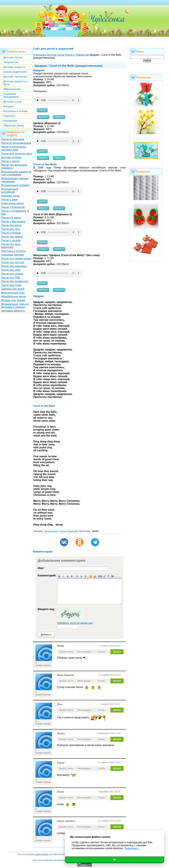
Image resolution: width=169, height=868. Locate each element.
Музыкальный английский (10, 190)
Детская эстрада (11, 157)
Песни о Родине (11, 233)
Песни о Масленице (13, 221)
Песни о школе (10, 161)
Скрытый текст (100, 576)
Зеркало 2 (59, 117)
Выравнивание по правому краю (85, 576)
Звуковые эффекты (13, 311)
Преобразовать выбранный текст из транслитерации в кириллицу (108, 576)
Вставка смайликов (91, 576)
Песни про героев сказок (16, 259)
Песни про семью (12, 237)
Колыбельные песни (14, 296)
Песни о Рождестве (13, 207)
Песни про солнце (12, 274)
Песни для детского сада (16, 154)
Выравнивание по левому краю (77, 576)
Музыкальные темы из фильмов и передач (15, 306)
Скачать (42, 110)
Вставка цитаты (104, 576)
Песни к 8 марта (11, 218)
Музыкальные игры (13, 293)
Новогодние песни (12, 203)
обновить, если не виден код (75, 623)
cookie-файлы (42, 854)
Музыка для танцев (13, 300)
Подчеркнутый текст (68, 576)
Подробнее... (132, 848)
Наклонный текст (64, 576)
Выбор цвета (95, 576)
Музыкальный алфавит (15, 185)
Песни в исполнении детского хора (14, 148)
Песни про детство (13, 262)
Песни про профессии (15, 281)
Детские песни (51, 531)
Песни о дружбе (11, 240)
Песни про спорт (11, 285)
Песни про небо (11, 270)
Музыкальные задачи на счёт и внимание (16, 173)
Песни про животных (14, 266)
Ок (115, 860)
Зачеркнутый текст (72, 576)
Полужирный (59, 576)
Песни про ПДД (11, 277)
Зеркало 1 (43, 117)
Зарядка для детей (13, 289)
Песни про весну (11, 225)
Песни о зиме (9, 200)
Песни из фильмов (13, 139)
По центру (81, 576)
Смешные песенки (12, 255)
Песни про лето (11, 229)
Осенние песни (10, 196)
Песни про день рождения (11, 246)
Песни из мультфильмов (16, 143)
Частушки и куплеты (14, 251)
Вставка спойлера (112, 576)
